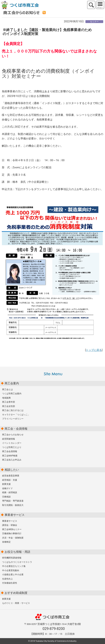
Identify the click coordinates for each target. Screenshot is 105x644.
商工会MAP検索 (10, 456)
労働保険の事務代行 (12, 534)
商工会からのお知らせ (13, 435)
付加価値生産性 (10, 583)
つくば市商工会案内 (12, 394)
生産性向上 (7, 579)
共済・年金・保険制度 (13, 538)
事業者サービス (10, 521)
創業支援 (6, 484)
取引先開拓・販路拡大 (13, 505)
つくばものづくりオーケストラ (17, 562)
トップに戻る (94, 350)
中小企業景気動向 (11, 570)
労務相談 (6, 497)
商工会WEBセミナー (12, 529)
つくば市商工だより (12, 447)
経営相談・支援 (10, 480)
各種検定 (6, 542)
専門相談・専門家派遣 (13, 501)
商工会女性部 (9, 406)
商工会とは (7, 389)
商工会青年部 (9, 402)
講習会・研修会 (10, 525)
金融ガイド (7, 488)
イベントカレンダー (12, 443)
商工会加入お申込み (12, 460)
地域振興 (6, 398)
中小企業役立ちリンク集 (14, 566)
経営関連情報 (9, 439)
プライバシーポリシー (13, 419)
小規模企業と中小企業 (13, 575)
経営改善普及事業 (11, 476)
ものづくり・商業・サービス (16, 603)
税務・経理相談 (10, 492)
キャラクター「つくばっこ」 (16, 415)
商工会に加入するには (13, 410)
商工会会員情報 (10, 451)
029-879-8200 (54, 629)
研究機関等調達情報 (12, 558)
